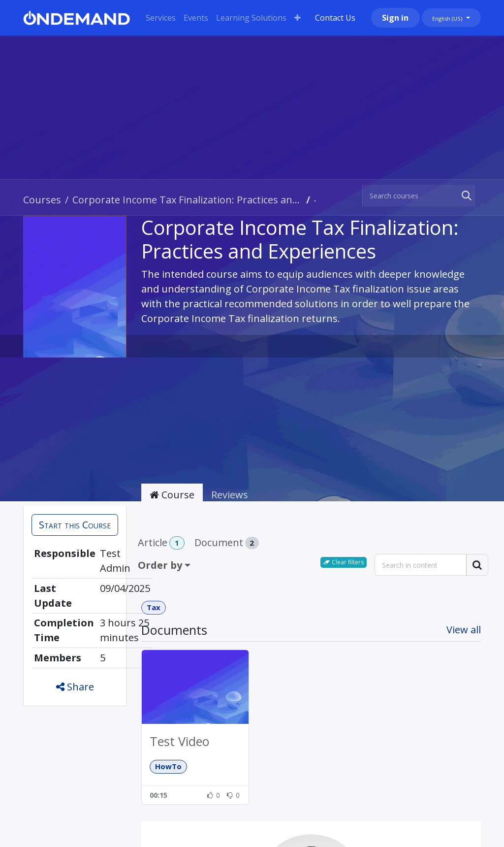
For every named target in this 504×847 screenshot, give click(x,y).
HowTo (168, 766)
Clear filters (344, 562)
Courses (42, 200)
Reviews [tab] (230, 495)
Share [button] (75, 687)
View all (464, 630)
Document (227, 542)
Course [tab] (172, 495)
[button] (75, 525)
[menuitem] (161, 18)
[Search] (465, 195)
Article (161, 543)
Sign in (395, 18)
